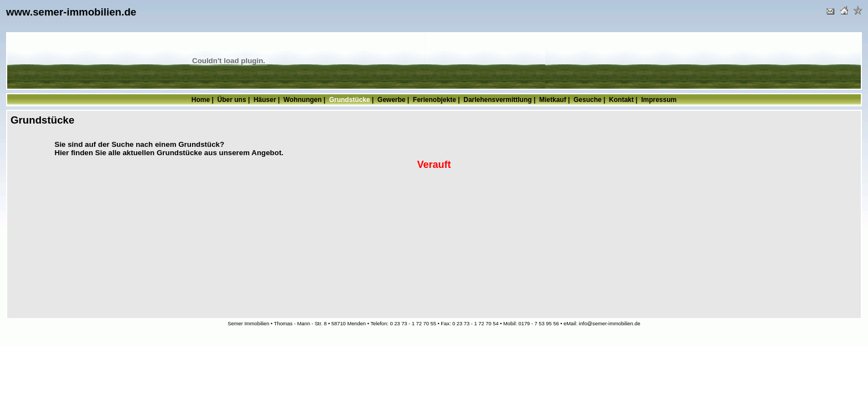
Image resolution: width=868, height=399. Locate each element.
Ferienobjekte (435, 100)
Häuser (265, 100)
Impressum (659, 100)
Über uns (232, 100)
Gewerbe (392, 100)
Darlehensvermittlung (497, 100)
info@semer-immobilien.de (610, 324)
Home (201, 100)
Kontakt (621, 100)
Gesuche (588, 100)
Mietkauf (553, 100)
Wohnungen (303, 100)
